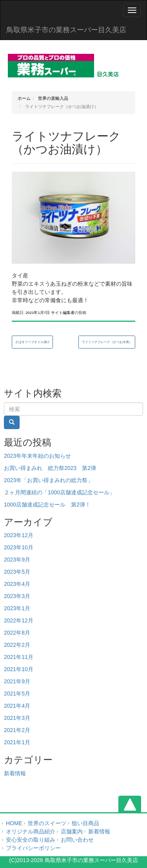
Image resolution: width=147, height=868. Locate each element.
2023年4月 (17, 584)
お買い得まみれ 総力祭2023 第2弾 (50, 468)
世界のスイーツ (47, 823)
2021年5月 (17, 694)
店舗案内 (72, 831)
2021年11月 (19, 657)
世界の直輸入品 (53, 98)
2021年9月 (17, 681)
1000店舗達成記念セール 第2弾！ (47, 505)
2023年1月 (17, 608)
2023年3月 (17, 596)
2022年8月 (17, 633)
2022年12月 (19, 620)
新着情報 (15, 773)
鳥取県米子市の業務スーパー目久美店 (66, 30)
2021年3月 (17, 718)
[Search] (73, 409)
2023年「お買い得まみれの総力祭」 (48, 480)
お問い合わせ (77, 840)
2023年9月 (17, 560)
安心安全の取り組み (31, 840)
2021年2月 (17, 730)
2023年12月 (19, 535)
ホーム (24, 98)
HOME (14, 823)
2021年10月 (19, 669)
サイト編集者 (63, 313)
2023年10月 (19, 547)
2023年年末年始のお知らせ (37, 456)
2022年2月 (17, 645)
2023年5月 (17, 572)
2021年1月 (17, 742)
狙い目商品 (85, 823)
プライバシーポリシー (33, 848)
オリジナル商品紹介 (31, 831)
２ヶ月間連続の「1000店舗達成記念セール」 (59, 492)
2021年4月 (17, 706)
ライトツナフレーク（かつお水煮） (107, 342)
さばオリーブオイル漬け (33, 342)
